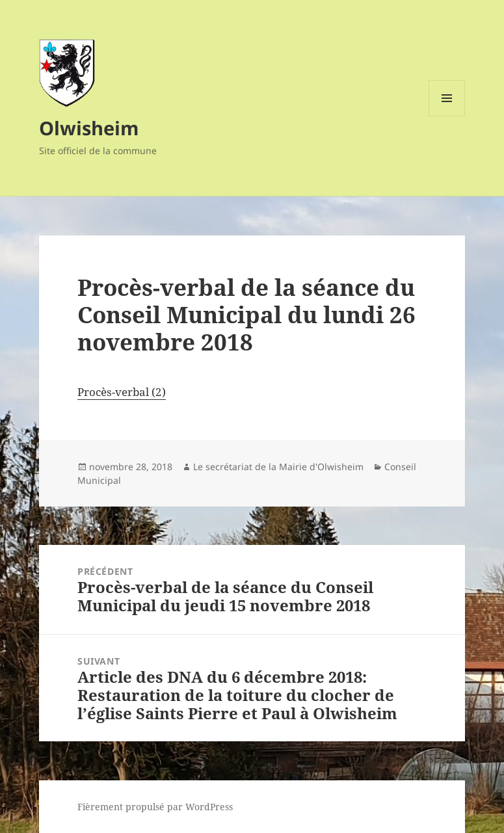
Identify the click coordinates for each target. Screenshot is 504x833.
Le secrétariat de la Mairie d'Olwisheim (278, 467)
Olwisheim (89, 128)
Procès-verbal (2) (122, 392)
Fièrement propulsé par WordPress (155, 807)
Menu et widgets (447, 116)
